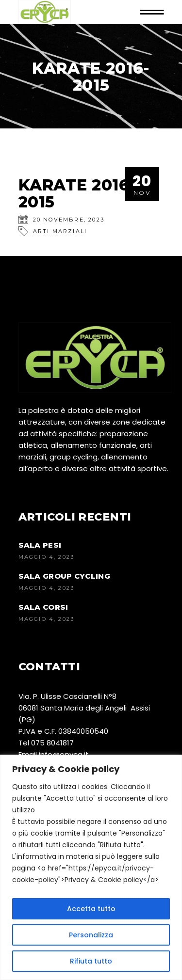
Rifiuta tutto (91, 961)
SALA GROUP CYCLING (64, 576)
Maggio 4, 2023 (47, 557)
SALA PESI (40, 545)
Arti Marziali (60, 231)
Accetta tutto (91, 909)
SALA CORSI (43, 607)
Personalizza (91, 935)
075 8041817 (52, 743)
